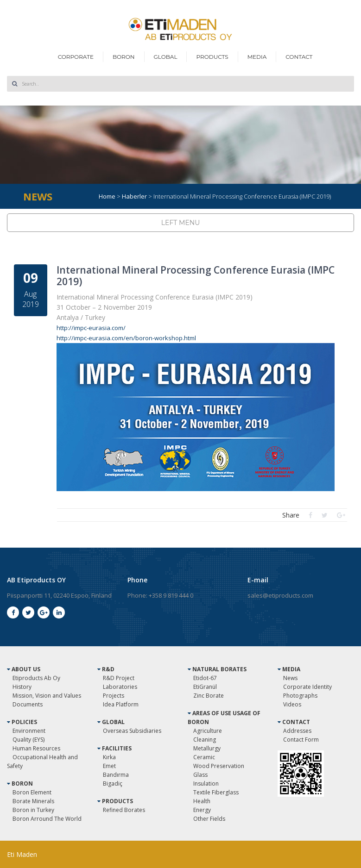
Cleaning (205, 740)
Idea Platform (121, 704)
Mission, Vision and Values (47, 696)
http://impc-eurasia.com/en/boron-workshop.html (126, 338)
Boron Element (32, 792)
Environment (29, 731)
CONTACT (299, 57)
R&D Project (119, 678)
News (290, 678)
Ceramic (204, 757)
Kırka (109, 757)
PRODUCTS (212, 57)
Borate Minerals (33, 801)
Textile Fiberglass (216, 792)
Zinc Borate (209, 696)
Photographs (300, 696)
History (22, 687)
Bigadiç (113, 784)
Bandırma (116, 775)
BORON (124, 57)
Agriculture (208, 731)
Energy (202, 810)
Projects (114, 696)
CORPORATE (76, 57)
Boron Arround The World (47, 819)
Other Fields (209, 819)
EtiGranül (205, 687)
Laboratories (120, 687)
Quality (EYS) (28, 740)
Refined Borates (124, 810)
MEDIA (257, 57)
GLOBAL (166, 57)
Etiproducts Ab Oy (36, 678)
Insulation (206, 784)
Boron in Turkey (33, 810)
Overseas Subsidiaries (132, 731)
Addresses (297, 731)
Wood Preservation (219, 766)
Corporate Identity (307, 687)
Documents (28, 704)
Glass (200, 775)
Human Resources (36, 748)
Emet (109, 766)
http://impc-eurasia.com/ (91, 328)
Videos (292, 704)
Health (202, 801)
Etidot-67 (205, 678)
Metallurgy (207, 748)
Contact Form (301, 740)
